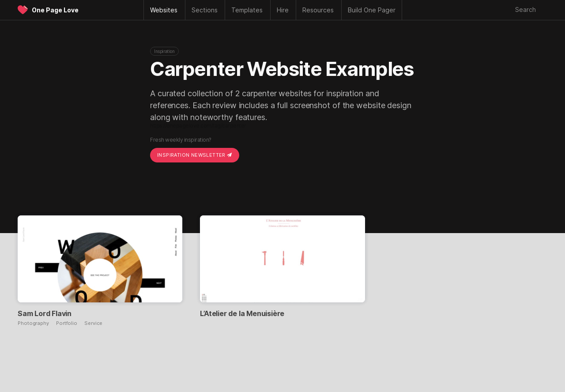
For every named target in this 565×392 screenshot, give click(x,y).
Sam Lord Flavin (45, 313)
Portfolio (67, 323)
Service (93, 323)
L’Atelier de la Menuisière (242, 313)
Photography (33, 323)
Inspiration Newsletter (195, 155)
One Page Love (55, 10)
